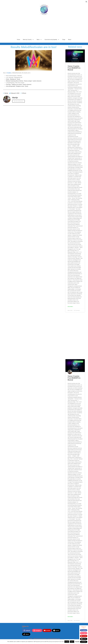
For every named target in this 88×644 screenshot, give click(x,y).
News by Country (28, 40)
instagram (37, 630)
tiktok (26, 634)
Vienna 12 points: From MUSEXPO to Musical (74, 68)
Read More (78, 642)
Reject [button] (72, 642)
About (70, 40)
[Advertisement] (44, 27)
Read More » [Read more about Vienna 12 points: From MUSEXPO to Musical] (70, 307)
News (39, 40)
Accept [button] (67, 642)
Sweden (9, 73)
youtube (47, 630)
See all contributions (18, 101)
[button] (86, 2)
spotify (56, 630)
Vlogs (64, 40)
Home (18, 40)
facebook (27, 630)
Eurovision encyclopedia (52, 40)
